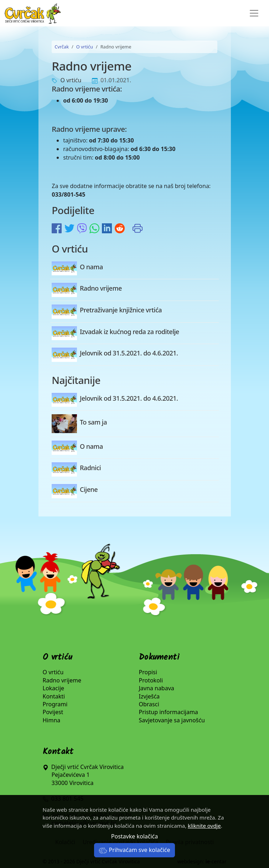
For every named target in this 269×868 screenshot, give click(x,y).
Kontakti (54, 696)
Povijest (53, 712)
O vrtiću (85, 47)
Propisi (148, 672)
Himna (52, 720)
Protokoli (151, 680)
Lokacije (54, 688)
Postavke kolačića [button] (134, 836)
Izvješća (149, 696)
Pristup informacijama (169, 712)
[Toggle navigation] (254, 13)
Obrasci (149, 704)
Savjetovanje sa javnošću (172, 720)
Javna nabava (157, 688)
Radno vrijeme (62, 680)
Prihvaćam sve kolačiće (134, 850)
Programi (55, 704)
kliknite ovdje (204, 826)
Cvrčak (62, 47)
